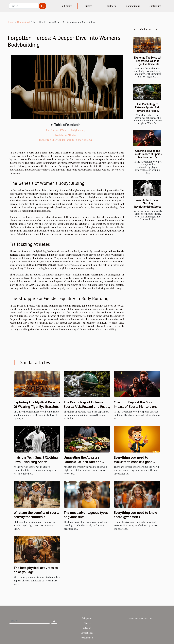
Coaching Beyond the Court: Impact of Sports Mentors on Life (148, 154)
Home (11, 22)
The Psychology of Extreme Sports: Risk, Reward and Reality (148, 107)
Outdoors (111, 6)
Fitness (88, 6)
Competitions (133, 6)
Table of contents (67, 125)
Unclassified (155, 6)
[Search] (24, 6)
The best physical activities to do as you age (36, 570)
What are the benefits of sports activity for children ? (36, 515)
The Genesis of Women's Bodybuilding (65, 130)
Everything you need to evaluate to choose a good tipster (133, 462)
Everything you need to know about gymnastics (135, 515)
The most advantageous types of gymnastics (86, 515)
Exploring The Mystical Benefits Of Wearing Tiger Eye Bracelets (148, 61)
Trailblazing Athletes (65, 135)
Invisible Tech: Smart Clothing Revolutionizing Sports (148, 203)
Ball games (66, 6)
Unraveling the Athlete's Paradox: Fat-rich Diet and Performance (82, 462)
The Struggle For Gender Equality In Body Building (65, 140)
